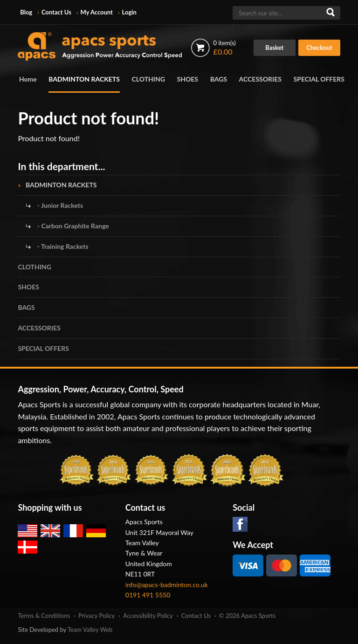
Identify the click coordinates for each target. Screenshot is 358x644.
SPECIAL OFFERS (319, 79)
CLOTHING (148, 79)
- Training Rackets (62, 246)
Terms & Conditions (44, 616)
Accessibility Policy (148, 616)
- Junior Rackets (59, 205)
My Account (97, 12)
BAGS (219, 79)
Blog (26, 12)
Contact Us (56, 12)
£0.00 (225, 48)
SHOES (188, 79)
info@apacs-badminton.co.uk (167, 585)
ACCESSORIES (260, 79)
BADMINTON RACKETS (84, 79)
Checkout (319, 48)
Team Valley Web (90, 630)
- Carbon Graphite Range (72, 226)
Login (129, 12)
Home (28, 79)
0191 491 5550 (148, 595)
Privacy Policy (96, 616)
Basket (274, 48)
